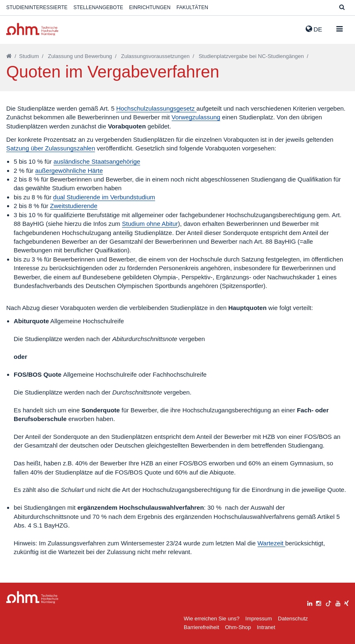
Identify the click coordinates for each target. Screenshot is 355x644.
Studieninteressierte (37, 7)
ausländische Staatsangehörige (97, 161)
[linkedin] (310, 602)
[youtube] (338, 602)
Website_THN (32, 29)
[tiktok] (328, 602)
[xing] (346, 602)
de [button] (314, 29)
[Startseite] (9, 56)
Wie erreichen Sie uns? (212, 619)
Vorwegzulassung (196, 117)
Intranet (266, 627)
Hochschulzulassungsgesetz (156, 108)
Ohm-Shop (238, 627)
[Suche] (342, 8)
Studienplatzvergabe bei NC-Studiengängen (251, 56)
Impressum (259, 619)
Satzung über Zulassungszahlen (51, 148)
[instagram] (319, 602)
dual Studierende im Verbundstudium (104, 197)
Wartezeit (271, 543)
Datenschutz (293, 619)
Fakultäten (192, 7)
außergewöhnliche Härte (69, 171)
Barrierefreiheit (201, 627)
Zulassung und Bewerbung (80, 56)
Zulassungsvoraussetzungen (156, 56)
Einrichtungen (150, 7)
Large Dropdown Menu (32, 597)
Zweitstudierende (74, 206)
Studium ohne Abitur (150, 224)
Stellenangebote (98, 7)
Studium (29, 56)
